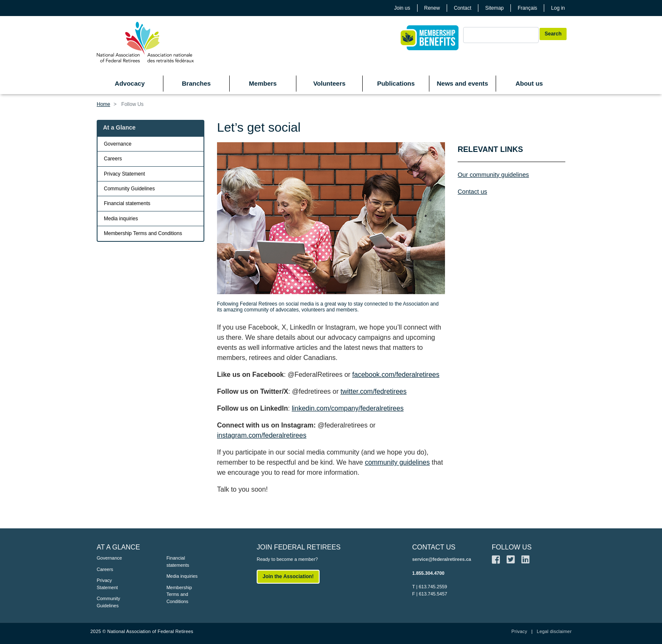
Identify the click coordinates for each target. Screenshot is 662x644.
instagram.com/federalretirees (262, 435)
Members (263, 83)
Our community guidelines (493, 175)
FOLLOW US (512, 547)
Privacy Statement (124, 174)
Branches (196, 83)
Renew (432, 8)
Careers (113, 159)
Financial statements (127, 203)
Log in (558, 8)
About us (529, 83)
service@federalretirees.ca (442, 559)
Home (103, 104)
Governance (118, 144)
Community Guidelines (129, 189)
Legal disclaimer (554, 631)
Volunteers (329, 83)
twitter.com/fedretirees (373, 391)
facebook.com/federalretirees (396, 375)
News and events (462, 83)
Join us (402, 8)
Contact (463, 8)
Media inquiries (121, 219)
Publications (396, 83)
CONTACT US (434, 547)
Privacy (519, 631)
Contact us (472, 192)
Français (527, 8)
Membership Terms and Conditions (143, 233)
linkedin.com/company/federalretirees (348, 408)
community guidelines (397, 462)
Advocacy (130, 83)
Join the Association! (288, 576)
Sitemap (494, 8)
